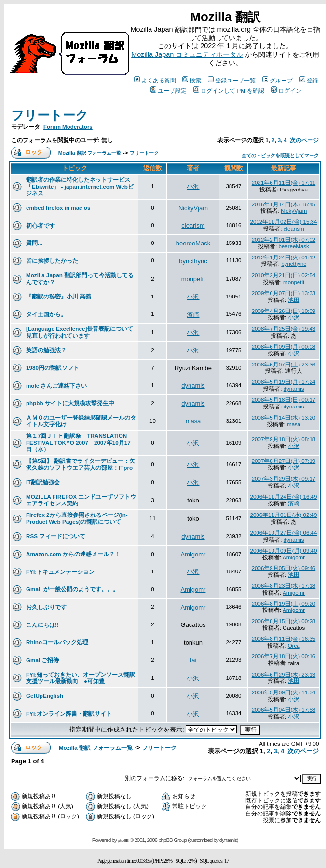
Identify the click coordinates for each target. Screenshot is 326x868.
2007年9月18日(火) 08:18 (284, 439)
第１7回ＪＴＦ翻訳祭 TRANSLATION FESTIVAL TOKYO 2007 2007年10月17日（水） (78, 442)
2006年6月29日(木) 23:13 (284, 675)
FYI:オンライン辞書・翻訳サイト (69, 713)
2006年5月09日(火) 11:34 (284, 692)
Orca (294, 646)
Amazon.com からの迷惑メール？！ (73, 554)
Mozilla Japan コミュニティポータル (187, 54)
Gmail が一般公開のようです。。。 (72, 589)
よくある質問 (155, 80)
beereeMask (193, 243)
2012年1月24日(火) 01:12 (284, 258)
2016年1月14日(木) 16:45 (284, 204)
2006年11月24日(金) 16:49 (283, 497)
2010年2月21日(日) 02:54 (284, 275)
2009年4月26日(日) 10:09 (284, 311)
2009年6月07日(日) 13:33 (284, 293)
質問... (34, 243)
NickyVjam (193, 208)
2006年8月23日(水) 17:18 (284, 586)
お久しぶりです (46, 607)
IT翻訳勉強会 (43, 482)
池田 (294, 300)
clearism (193, 225)
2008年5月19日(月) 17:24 (284, 382)
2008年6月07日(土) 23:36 (284, 365)
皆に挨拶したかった (52, 261)
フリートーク (50, 115)
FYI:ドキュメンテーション (60, 572)
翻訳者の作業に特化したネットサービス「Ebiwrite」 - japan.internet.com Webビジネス (80, 186)
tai (193, 660)
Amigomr (193, 554)
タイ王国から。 (46, 314)
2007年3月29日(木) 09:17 (284, 479)
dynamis (193, 386)
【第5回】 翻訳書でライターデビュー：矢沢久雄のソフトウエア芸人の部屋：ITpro (81, 464)
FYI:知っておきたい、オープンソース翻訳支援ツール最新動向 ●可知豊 (81, 678)
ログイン (286, 90)
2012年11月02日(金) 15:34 (283, 222)
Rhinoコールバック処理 (57, 642)
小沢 (193, 186)
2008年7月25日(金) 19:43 (284, 329)
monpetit (193, 279)
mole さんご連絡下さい (56, 386)
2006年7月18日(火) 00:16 (284, 656)
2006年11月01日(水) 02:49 (283, 515)
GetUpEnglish (45, 696)
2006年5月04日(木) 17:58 (284, 710)
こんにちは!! (42, 625)
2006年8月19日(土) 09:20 (284, 604)
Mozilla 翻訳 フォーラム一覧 (90, 153)
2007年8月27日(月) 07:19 (284, 461)
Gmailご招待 (42, 660)
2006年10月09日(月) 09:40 (283, 551)
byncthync (193, 261)
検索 (192, 80)
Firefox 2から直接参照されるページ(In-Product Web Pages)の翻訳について (77, 518)
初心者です (41, 225)
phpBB (123, 841)
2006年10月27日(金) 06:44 (283, 533)
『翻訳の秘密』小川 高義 (59, 296)
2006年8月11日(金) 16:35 (284, 639)
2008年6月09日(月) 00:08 (284, 347)
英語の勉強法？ (46, 350)
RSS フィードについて (56, 536)
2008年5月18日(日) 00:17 (284, 400)
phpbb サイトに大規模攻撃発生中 (70, 403)
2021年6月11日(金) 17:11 (284, 183)
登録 (309, 80)
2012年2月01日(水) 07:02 (284, 240)
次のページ (304, 140)
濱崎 (193, 315)
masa (193, 421)
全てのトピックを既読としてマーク (280, 156)
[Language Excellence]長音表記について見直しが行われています (80, 332)
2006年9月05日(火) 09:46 (284, 568)
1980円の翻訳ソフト (53, 368)
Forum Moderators (68, 127)
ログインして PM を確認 (229, 90)
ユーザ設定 (169, 90)
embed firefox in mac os (58, 208)
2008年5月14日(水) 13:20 (284, 418)
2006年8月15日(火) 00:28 (284, 621)
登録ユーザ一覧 (232, 80)
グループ (278, 80)
